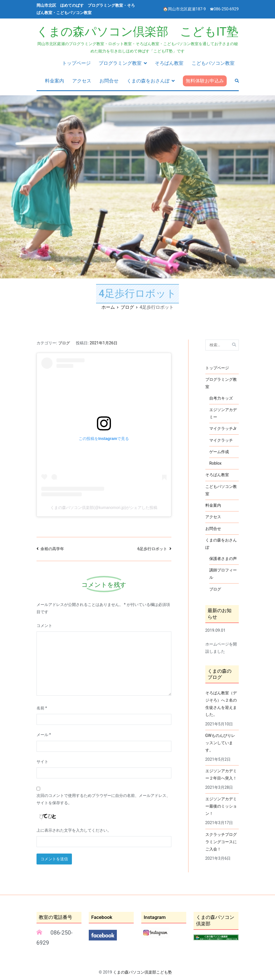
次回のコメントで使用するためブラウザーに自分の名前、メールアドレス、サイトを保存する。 (103, 799)
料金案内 (54, 81)
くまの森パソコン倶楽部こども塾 (142, 972)
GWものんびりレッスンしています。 (220, 743)
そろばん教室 (169, 63)
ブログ (64, 343)
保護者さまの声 (223, 559)
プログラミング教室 (120, 63)
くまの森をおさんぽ (148, 81)
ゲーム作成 (219, 452)
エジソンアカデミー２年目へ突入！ (221, 775)
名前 (42, 708)
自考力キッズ (221, 398)
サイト (42, 762)
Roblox (215, 463)
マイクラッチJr (223, 429)
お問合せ (109, 81)
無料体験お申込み (205, 81)
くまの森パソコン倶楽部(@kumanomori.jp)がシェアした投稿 (104, 508)
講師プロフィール (223, 574)
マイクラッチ (221, 440)
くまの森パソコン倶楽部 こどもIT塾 (137, 32)
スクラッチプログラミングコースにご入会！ (221, 842)
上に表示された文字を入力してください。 (74, 830)
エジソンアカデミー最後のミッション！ (221, 806)
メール (44, 735)
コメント (44, 626)
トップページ (76, 63)
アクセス (82, 81)
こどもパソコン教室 (213, 63)
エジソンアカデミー (223, 413)
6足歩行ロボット (152, 549)
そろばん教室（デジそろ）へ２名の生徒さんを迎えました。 (221, 704)
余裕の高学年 (52, 549)
